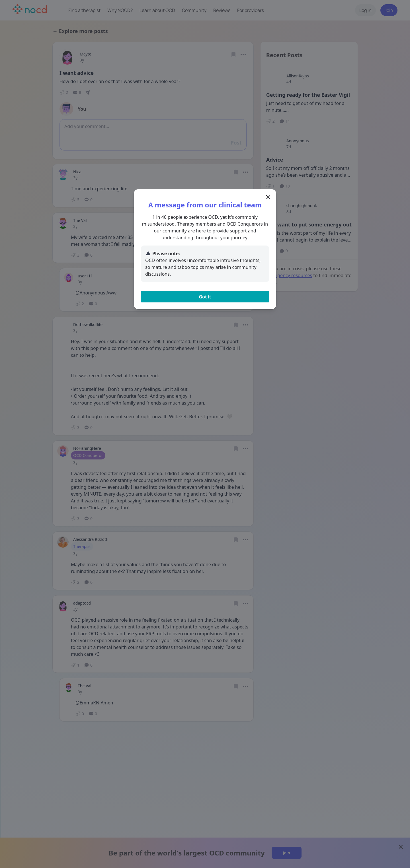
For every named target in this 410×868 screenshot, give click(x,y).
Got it (205, 297)
